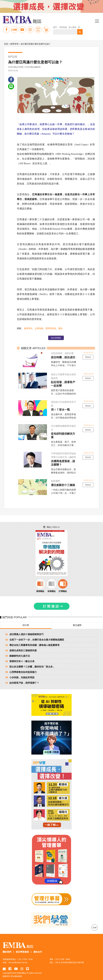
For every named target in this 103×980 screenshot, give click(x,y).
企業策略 (38, 329)
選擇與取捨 (50, 329)
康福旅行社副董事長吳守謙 (63, 404)
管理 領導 (83, 27)
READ (88, 357)
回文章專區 (56, 338)
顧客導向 (28, 329)
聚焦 (60, 329)
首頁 (6, 44)
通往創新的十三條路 (63, 482)
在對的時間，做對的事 (62, 354)
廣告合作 (38, 949)
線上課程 (73, 27)
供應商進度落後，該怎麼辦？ (64, 460)
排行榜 (26, 622)
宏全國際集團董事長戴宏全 (63, 428)
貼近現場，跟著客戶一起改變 (64, 384)
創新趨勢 (55, 478)
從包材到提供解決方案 (64, 434)
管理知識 (64, 27)
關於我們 (7, 949)
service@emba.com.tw (18, 959)
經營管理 (14, 44)
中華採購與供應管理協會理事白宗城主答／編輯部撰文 (63, 452)
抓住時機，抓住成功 (63, 358)
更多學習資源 (22, 949)
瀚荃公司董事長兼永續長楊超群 (63, 377)
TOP (95, 924)
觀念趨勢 (77, 622)
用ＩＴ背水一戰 (60, 410)
